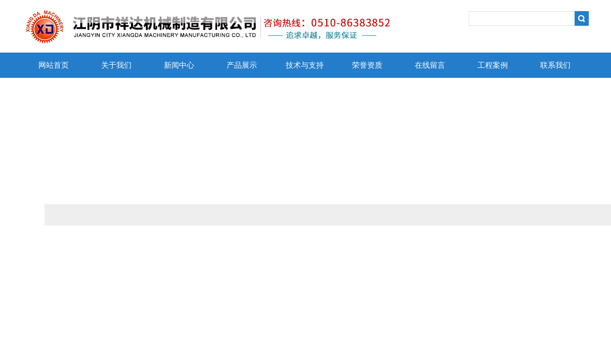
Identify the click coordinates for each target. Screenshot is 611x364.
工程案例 (493, 65)
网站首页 (54, 65)
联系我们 (555, 65)
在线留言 (430, 65)
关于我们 (116, 65)
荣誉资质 (367, 65)
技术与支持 (305, 65)
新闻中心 (179, 65)
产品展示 (242, 65)
